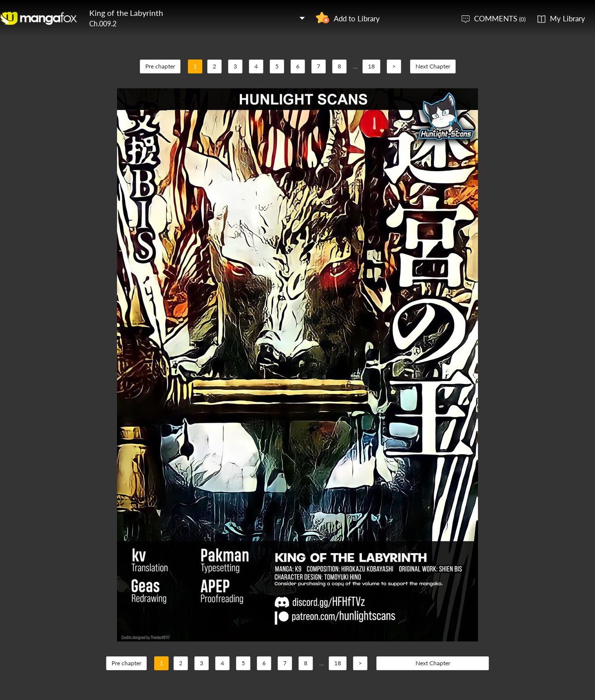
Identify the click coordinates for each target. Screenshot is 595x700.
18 (371, 66)
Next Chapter (433, 66)
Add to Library (357, 18)
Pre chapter (160, 66)
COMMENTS (500, 18)
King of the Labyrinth (126, 13)
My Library (567, 18)
